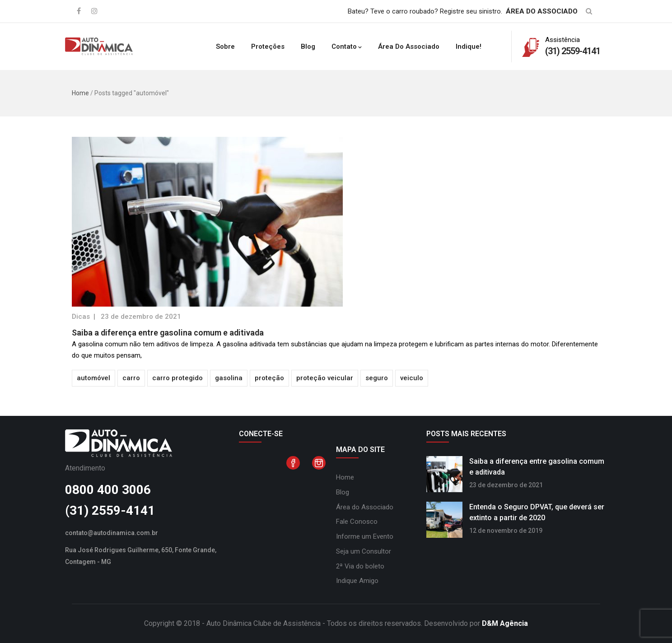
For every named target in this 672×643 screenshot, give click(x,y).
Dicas (81, 317)
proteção (269, 378)
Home (80, 93)
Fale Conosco (357, 522)
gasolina (229, 378)
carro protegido (177, 378)
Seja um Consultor (364, 551)
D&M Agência (505, 623)
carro (131, 378)
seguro (377, 378)
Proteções (268, 47)
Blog (308, 47)
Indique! (469, 47)
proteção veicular (325, 378)
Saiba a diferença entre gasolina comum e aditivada (168, 333)
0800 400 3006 (108, 490)
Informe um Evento (365, 536)
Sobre (225, 47)
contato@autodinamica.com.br (112, 533)
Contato (347, 47)
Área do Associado (409, 47)
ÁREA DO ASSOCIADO (542, 11)
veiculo (412, 378)
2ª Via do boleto (360, 566)
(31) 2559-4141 (110, 510)
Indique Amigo (357, 581)
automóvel (93, 378)
